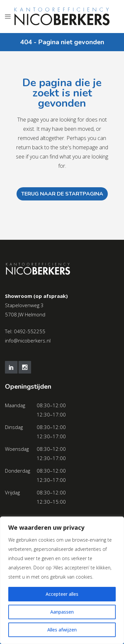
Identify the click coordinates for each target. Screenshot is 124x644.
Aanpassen (62, 612)
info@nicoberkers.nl (28, 340)
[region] (62, 580)
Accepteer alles (62, 594)
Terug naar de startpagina (62, 194)
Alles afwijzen (62, 630)
